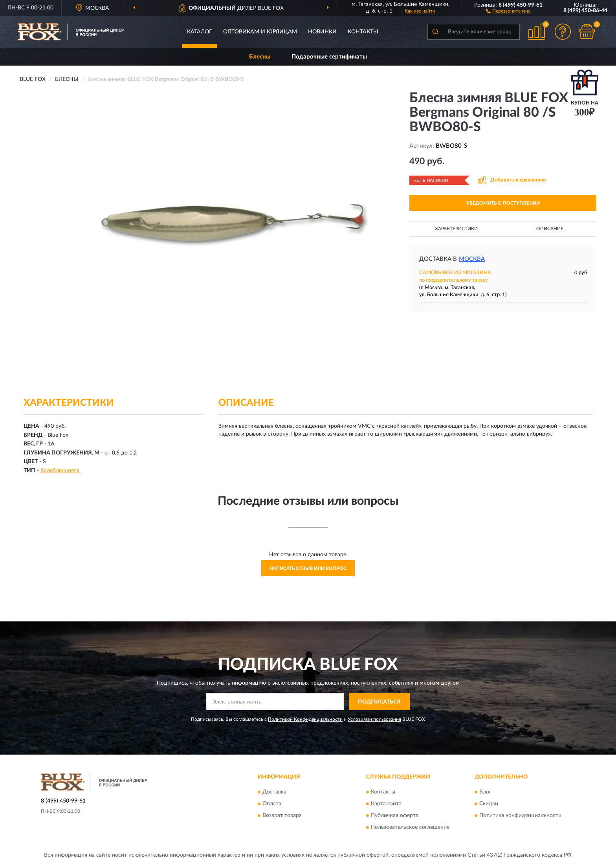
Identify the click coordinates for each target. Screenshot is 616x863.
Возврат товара (282, 815)
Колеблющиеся (60, 471)
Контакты (363, 32)
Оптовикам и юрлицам (260, 32)
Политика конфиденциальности (520, 815)
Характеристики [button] (456, 229)
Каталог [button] (200, 32)
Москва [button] (472, 259)
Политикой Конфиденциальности (305, 719)
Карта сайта (386, 804)
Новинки (322, 32)
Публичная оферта (395, 815)
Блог (485, 792)
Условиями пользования (374, 719)
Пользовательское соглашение (410, 827)
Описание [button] (550, 229)
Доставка (274, 792)
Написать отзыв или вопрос (308, 568)
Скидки (489, 804)
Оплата (272, 804)
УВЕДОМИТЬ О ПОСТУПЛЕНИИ (503, 203)
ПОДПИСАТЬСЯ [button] (379, 702)
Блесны (260, 57)
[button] (508, 11)
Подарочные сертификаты (329, 57)
